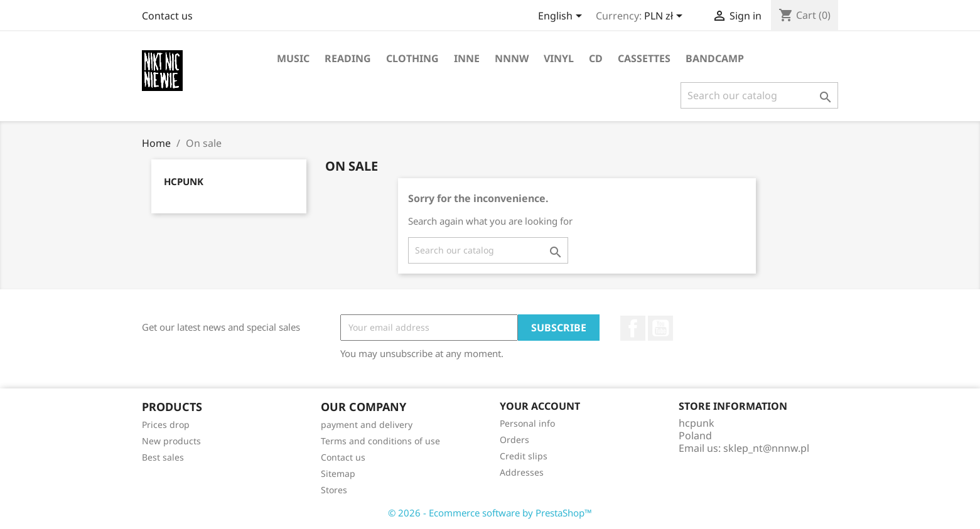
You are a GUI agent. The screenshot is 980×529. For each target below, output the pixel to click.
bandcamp (715, 58)
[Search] (759, 95)
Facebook (633, 328)
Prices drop (166, 425)
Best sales (163, 457)
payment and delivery (367, 425)
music (293, 58)
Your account (540, 406)
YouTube (660, 328)
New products (171, 441)
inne (467, 58)
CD (596, 58)
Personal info (527, 423)
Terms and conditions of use (380, 441)
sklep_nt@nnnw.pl (766, 448)
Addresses (522, 472)
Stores (334, 490)
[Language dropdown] (562, 17)
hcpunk (184, 181)
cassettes (644, 58)
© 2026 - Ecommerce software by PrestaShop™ (490, 513)
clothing (412, 58)
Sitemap (338, 473)
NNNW (512, 58)
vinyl (559, 58)
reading (348, 58)
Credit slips (524, 456)
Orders (514, 440)
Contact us (167, 16)
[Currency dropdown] (665, 17)
